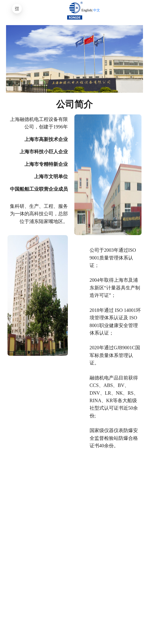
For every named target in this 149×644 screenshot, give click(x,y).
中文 (97, 10)
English (87, 10)
